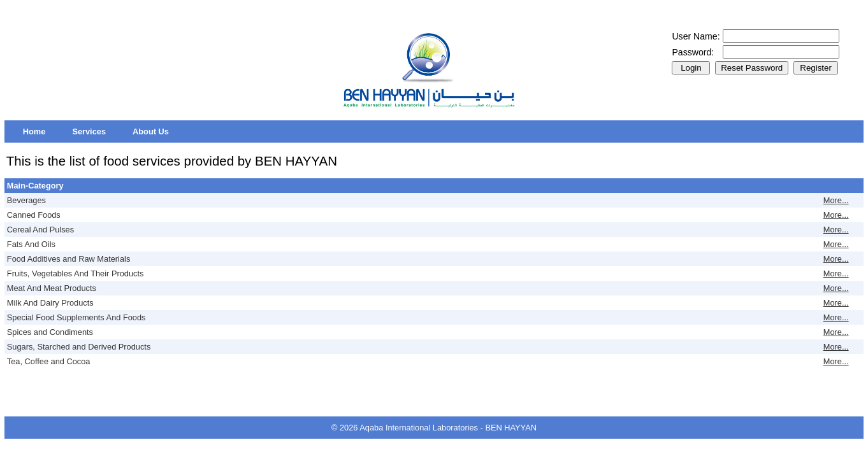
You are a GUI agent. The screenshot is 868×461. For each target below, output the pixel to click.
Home (34, 131)
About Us (151, 131)
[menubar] (96, 131)
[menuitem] (34, 131)
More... (836, 200)
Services (89, 131)
